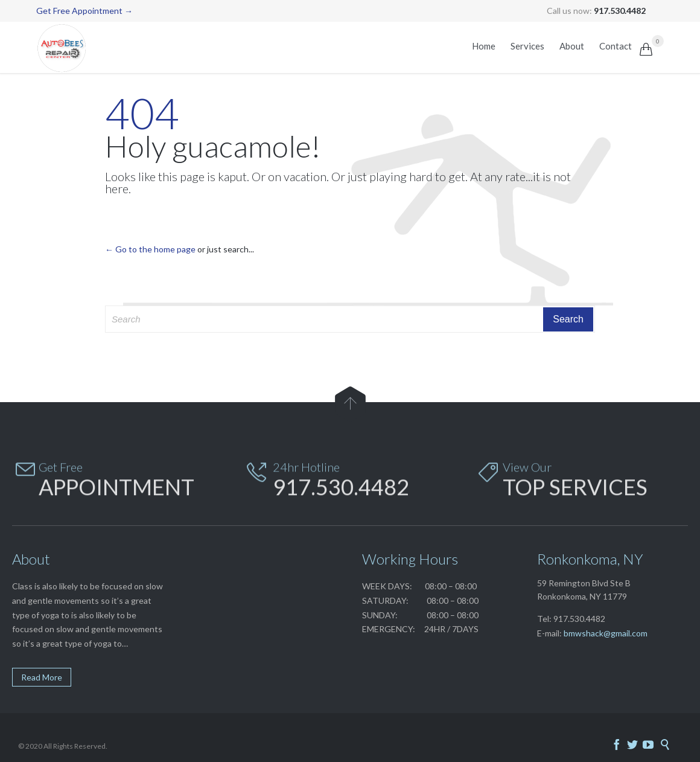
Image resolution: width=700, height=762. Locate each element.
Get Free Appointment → (84, 11)
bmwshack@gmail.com (606, 633)
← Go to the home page (150, 249)
